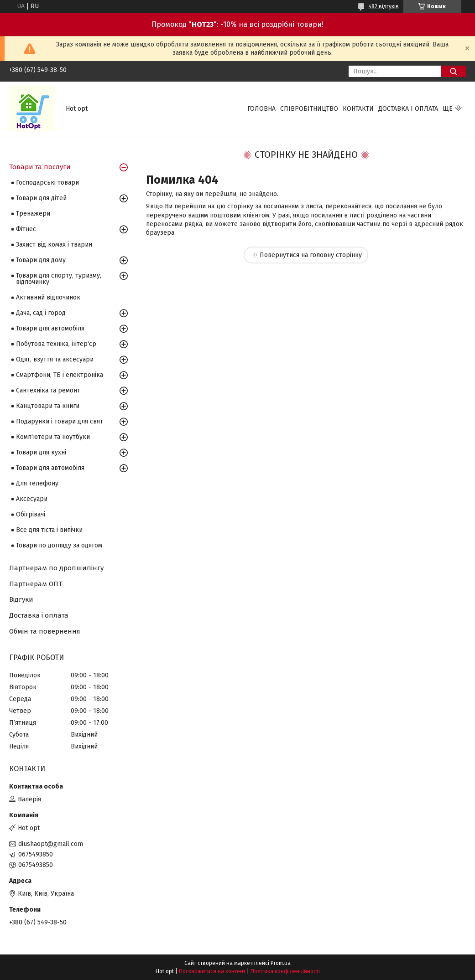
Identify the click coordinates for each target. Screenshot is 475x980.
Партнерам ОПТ (36, 584)
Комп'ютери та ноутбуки (53, 437)
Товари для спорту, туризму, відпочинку (59, 279)
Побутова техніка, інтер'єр (56, 344)
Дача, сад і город (41, 313)
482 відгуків (384, 6)
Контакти (358, 109)
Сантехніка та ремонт (48, 390)
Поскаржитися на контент (212, 971)
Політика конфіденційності (285, 971)
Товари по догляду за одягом (59, 545)
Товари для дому (41, 260)
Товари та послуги (40, 167)
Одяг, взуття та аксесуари (55, 359)
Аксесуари (32, 499)
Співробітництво (309, 109)
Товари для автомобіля (50, 328)
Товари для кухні (41, 452)
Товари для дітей (41, 198)
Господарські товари (47, 183)
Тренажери (33, 214)
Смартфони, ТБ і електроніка (60, 375)
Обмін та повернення (45, 631)
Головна (261, 109)
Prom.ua (281, 963)
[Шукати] (453, 71)
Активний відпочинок (48, 297)
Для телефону (37, 483)
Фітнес (26, 229)
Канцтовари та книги (48, 406)
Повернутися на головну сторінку (311, 255)
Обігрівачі (31, 514)
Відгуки (21, 599)
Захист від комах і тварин (54, 245)
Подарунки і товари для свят (60, 421)
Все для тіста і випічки (49, 530)
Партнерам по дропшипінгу (56, 568)
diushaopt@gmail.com (51, 844)
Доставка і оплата (408, 109)
